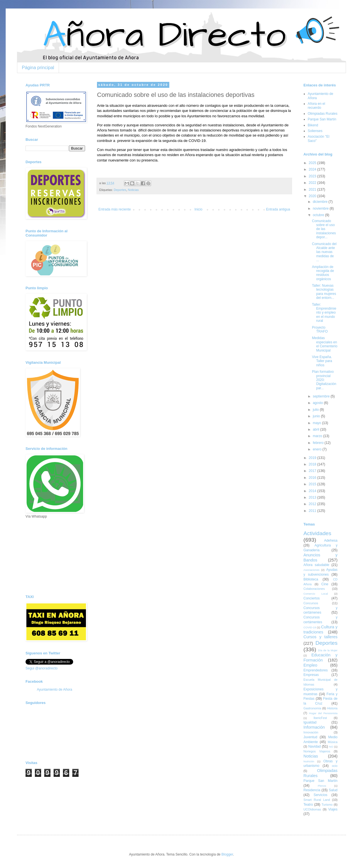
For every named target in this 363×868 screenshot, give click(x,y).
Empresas (311, 675)
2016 (313, 478)
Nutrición (309, 761)
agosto (318, 403)
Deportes (120, 190)
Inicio (199, 209)
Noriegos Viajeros (317, 751)
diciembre (321, 202)
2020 (313, 196)
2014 (313, 491)
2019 (313, 458)
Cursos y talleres (320, 637)
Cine (325, 584)
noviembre (321, 209)
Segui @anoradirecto (42, 668)
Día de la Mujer (328, 650)
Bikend (313, 125)
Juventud (310, 737)
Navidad (315, 746)
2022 (313, 183)
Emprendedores (315, 670)
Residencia (312, 790)
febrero (319, 443)
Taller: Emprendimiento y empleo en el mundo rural (324, 313)
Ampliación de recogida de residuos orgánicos (323, 273)
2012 (313, 504)
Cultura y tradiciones (320, 629)
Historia (332, 708)
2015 (313, 484)
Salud (333, 790)
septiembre (322, 396)
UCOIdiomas (312, 809)
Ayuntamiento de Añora (55, 690)
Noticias (133, 190)
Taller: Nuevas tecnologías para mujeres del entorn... (324, 292)
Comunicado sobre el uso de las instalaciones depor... (324, 229)
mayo (317, 423)
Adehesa (331, 541)
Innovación (311, 732)
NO (331, 747)
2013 (313, 497)
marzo (318, 436)
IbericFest (320, 718)
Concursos (311, 603)
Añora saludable (316, 565)
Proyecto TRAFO (320, 329)
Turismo (327, 805)
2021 (313, 190)
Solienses (315, 131)
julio (316, 410)
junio (317, 416)
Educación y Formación (320, 658)
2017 (313, 471)
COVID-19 (310, 627)
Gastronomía (312, 708)
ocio (335, 766)
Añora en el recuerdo (316, 106)
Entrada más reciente (115, 209)
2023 (313, 176)
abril (316, 429)
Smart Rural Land (317, 800)
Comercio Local (316, 594)
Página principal (38, 68)
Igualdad (310, 722)
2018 (313, 464)
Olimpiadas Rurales (323, 114)
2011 (313, 511)
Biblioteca (311, 579)
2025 (313, 163)
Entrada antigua (278, 209)
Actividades (317, 533)
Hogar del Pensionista (323, 713)
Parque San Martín (322, 119)
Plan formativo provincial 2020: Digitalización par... (324, 380)
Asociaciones (312, 570)
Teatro (308, 805)
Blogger (227, 854)
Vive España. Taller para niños (322, 361)
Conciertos (312, 598)
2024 (313, 169)
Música (333, 742)
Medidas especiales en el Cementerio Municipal (325, 344)
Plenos (322, 786)
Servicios (321, 795)
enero (318, 449)
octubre (319, 215)
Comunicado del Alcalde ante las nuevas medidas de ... (324, 252)
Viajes (333, 809)
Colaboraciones (314, 589)
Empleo (310, 665)
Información (314, 727)
